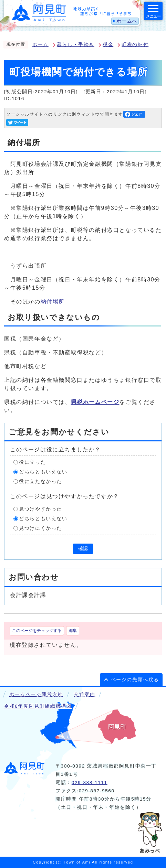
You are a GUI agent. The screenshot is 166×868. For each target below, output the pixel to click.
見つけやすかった (40, 509)
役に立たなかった (40, 481)
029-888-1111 (90, 783)
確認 (83, 549)
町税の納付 (135, 45)
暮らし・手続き (76, 45)
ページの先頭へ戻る (135, 680)
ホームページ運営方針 (36, 694)
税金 (108, 45)
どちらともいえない (43, 472)
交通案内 (84, 694)
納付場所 (53, 302)
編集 (73, 631)
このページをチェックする (37, 631)
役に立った (32, 462)
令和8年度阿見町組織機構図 (38, 706)
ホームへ (127, 21)
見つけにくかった (40, 528)
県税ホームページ (95, 402)
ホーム (40, 45)
